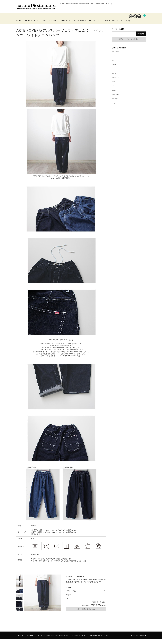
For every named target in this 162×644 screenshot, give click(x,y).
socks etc (115, 82)
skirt (114, 91)
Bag (109, 23)
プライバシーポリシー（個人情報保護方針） (54, 641)
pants (114, 95)
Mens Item (70, 25)
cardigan (115, 104)
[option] (20, 582)
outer (114, 78)
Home (22, 23)
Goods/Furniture (125, 23)
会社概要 (30, 641)
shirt (114, 65)
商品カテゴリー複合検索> (129, 44)
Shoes (99, 23)
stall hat (115, 87)
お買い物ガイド (80, 641)
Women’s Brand (54, 25)
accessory (116, 57)
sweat (114, 74)
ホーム (21, 641)
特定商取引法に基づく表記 (99, 641)
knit (113, 61)
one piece (115, 100)
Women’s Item (36, 25)
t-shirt (114, 70)
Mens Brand (85, 25)
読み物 (141, 25)
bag (113, 108)
